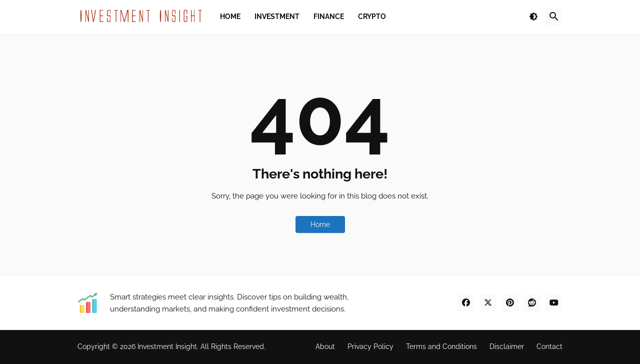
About (325, 346)
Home (320, 224)
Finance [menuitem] (329, 16)
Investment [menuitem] (277, 16)
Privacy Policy (370, 346)
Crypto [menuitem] (372, 16)
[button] (533, 17)
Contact (549, 346)
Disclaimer (507, 346)
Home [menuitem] (230, 16)
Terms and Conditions (441, 346)
